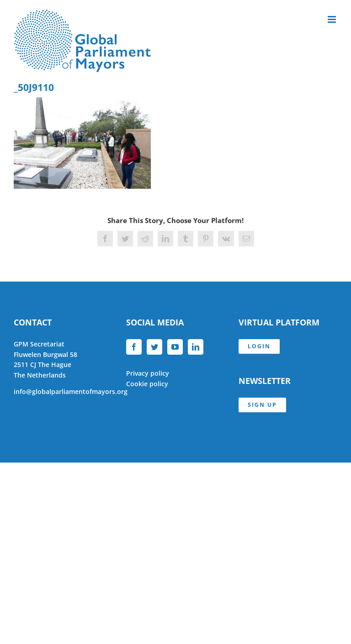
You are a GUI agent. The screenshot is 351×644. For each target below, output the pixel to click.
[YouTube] (175, 347)
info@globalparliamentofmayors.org (71, 391)
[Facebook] (134, 347)
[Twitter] (154, 347)
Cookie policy (147, 384)
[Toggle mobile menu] (332, 19)
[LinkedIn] (196, 347)
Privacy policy (148, 373)
